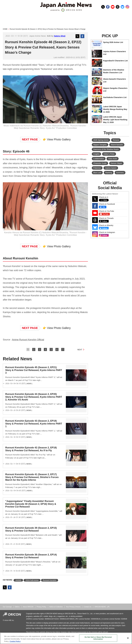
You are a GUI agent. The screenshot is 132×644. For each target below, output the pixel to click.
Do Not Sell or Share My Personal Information (98, 638)
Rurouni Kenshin (50, 580)
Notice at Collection (56, 607)
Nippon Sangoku (100, 145)
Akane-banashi (117, 145)
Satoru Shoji (60, 36)
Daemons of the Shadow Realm (106, 149)
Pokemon (97, 168)
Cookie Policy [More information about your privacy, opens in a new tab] (15, 641)
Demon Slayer (116, 163)
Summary (120, 173)
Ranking (109, 173)
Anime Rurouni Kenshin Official (28, 340)
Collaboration (99, 159)
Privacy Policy (41, 607)
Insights (96, 154)
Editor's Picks (109, 154)
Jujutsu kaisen (111, 168)
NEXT (80, 350)
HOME (5, 29)
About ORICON (28, 607)
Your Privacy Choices (73, 607)
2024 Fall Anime (32, 580)
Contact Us (88, 607)
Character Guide (100, 163)
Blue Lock (97, 173)
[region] (66, 638)
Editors (17, 607)
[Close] (128, 638)
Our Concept (7, 607)
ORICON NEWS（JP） (103, 607)
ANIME (18, 580)
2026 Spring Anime (101, 140)
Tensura (116, 140)
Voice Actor (113, 159)
